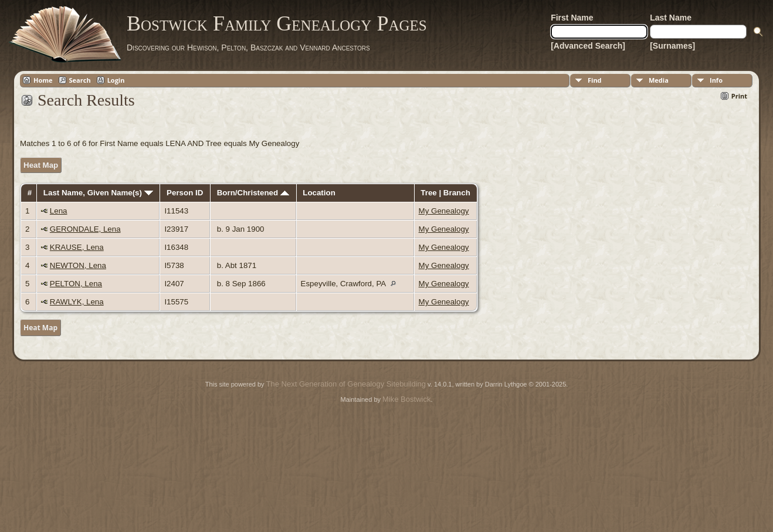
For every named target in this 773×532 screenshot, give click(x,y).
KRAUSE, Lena (77, 247)
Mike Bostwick (406, 399)
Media (659, 80)
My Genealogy (444, 211)
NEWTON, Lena (78, 265)
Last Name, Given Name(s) (98, 193)
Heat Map (41, 165)
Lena (59, 211)
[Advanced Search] (588, 46)
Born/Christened (253, 193)
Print (739, 96)
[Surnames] (672, 46)
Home (43, 80)
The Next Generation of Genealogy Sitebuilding (346, 384)
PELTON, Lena (76, 284)
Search (80, 80)
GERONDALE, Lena (85, 229)
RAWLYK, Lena (77, 302)
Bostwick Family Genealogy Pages (277, 23)
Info (716, 80)
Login (116, 80)
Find (595, 80)
